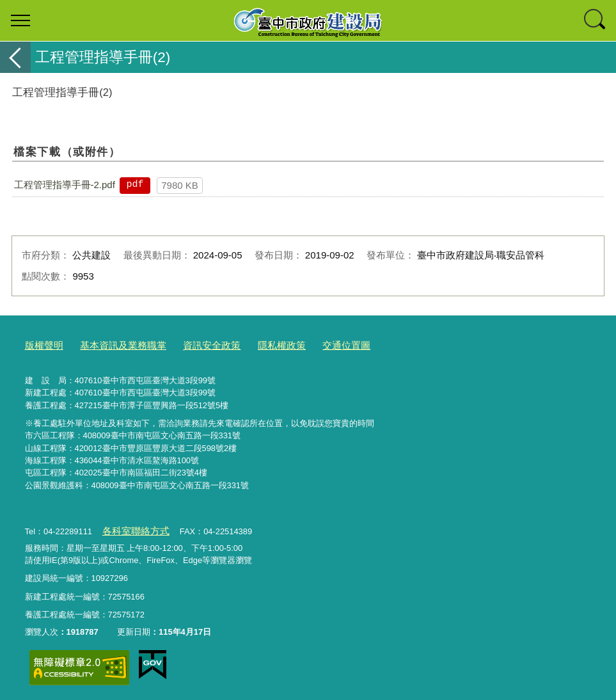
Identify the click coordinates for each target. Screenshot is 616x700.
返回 (15, 57)
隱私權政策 (254, 345)
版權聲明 (42, 345)
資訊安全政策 (191, 345)
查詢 (596, 20)
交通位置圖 (312, 345)
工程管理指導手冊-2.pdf (65, 185)
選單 (20, 20)
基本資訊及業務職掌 (112, 345)
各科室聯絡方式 (131, 528)
